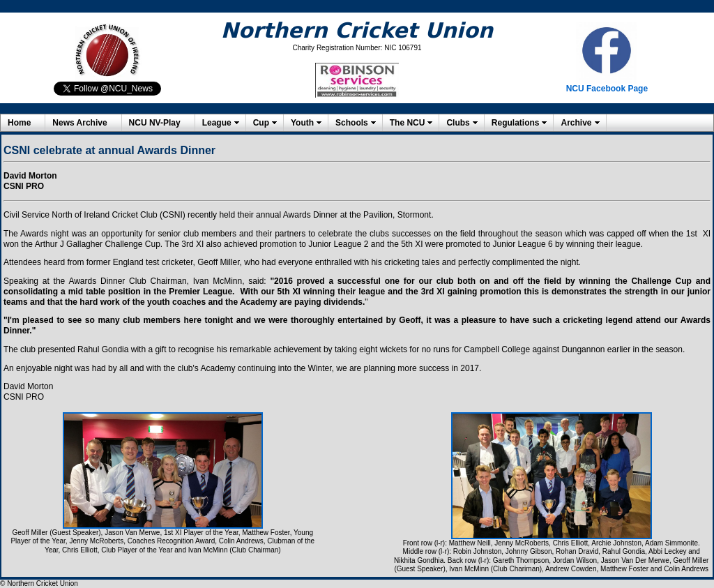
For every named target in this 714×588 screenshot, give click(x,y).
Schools (352, 123)
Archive (576, 123)
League (217, 123)
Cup (261, 123)
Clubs (458, 123)
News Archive (79, 123)
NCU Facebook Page (607, 89)
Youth (302, 123)
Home (19, 123)
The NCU (408, 123)
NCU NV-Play (155, 123)
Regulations (516, 123)
